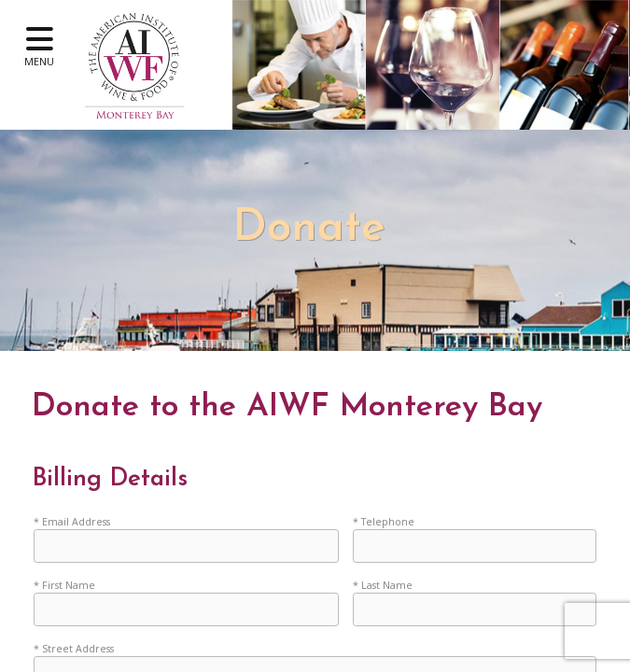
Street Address (78, 651)
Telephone (388, 522)
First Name (69, 586)
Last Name (387, 586)
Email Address (76, 522)
